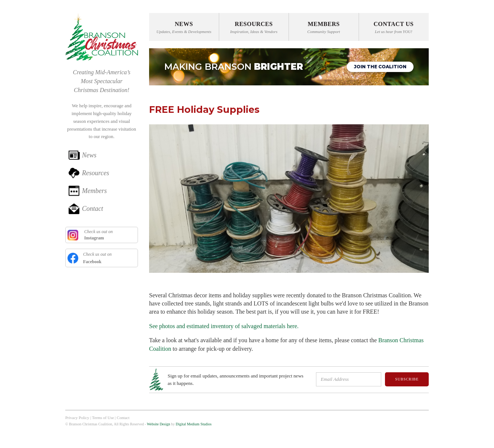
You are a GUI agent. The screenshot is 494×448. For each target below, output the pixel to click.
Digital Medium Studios (194, 424)
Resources (95, 173)
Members (94, 191)
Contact (93, 209)
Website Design (159, 424)
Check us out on (98, 235)
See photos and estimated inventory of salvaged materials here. (224, 326)
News (89, 155)
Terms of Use (103, 418)
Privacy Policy (77, 418)
